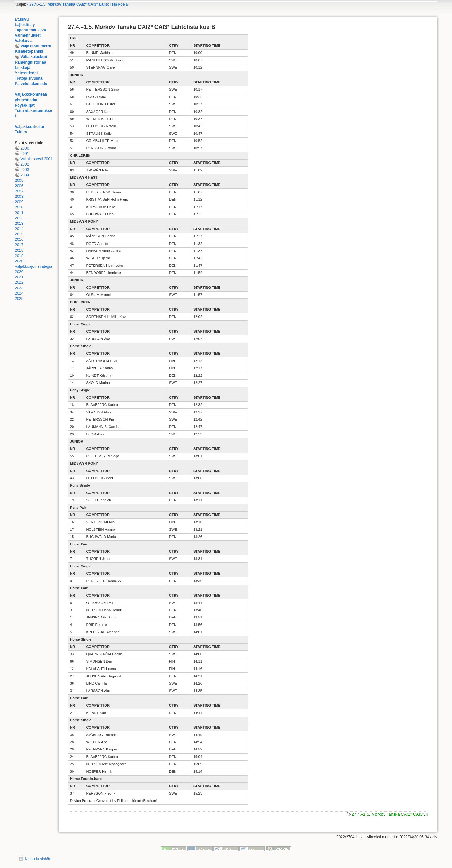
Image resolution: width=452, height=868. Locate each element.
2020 (19, 261)
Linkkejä (22, 68)
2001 (25, 154)
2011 (19, 213)
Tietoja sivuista (29, 78)
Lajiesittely (25, 25)
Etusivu (22, 19)
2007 (19, 191)
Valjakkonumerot (36, 46)
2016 (19, 239)
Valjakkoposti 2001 (36, 159)
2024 (19, 293)
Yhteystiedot (26, 73)
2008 (19, 197)
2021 (19, 277)
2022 (19, 282)
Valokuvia (24, 41)
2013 (19, 224)
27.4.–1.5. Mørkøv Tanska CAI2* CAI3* (388, 814)
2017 (19, 245)
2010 (19, 207)
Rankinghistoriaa (30, 62)
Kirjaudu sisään (38, 859)
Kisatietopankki (29, 51)
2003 (25, 170)
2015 (19, 234)
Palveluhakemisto (31, 84)
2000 (25, 148)
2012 (19, 218)
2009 (19, 202)
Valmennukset (28, 35)
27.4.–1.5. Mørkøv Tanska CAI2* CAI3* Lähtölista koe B (79, 4)
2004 (25, 175)
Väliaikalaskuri (34, 57)
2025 (19, 299)
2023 (19, 288)
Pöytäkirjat (25, 105)
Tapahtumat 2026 (30, 30)
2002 (25, 164)
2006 (19, 186)
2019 (19, 256)
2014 (19, 229)
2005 (19, 181)
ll (427, 814)
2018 (19, 250)
